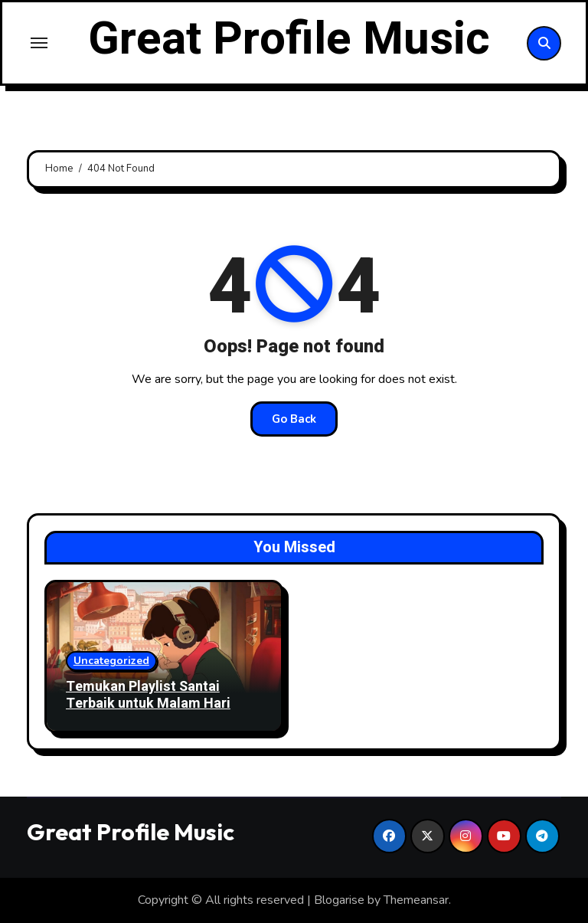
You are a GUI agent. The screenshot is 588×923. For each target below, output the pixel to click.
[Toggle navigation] (39, 43)
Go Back (294, 419)
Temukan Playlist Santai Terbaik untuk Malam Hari (148, 695)
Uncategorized (111, 661)
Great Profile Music (289, 39)
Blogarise (339, 900)
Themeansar (416, 900)
